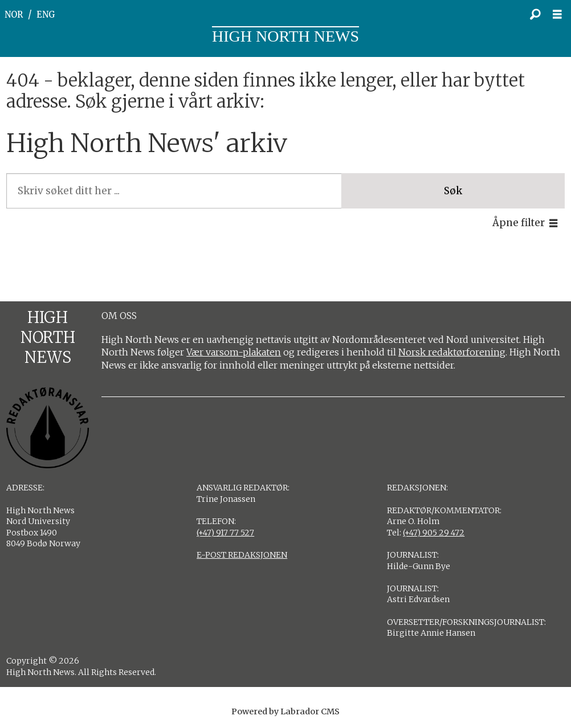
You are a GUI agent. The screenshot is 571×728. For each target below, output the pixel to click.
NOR (14, 15)
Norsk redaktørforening (452, 352)
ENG (46, 15)
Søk (453, 191)
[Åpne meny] (560, 15)
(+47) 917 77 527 (225, 533)
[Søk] (535, 14)
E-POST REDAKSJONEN (242, 555)
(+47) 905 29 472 (434, 533)
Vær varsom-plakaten (234, 352)
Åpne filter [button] (519, 223)
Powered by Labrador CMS (285, 711)
